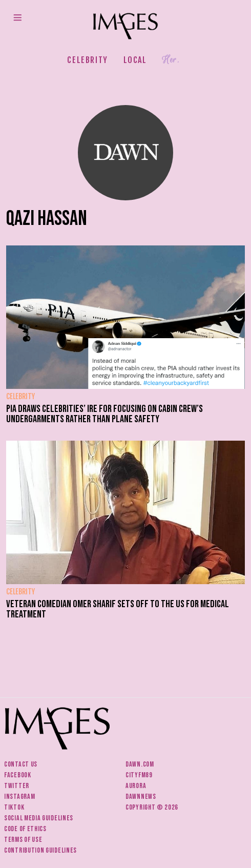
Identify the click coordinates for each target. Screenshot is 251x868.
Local (135, 60)
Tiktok (14, 807)
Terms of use (23, 840)
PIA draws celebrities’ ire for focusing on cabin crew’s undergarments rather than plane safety (104, 414)
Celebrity (87, 60)
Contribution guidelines (40, 850)
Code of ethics (25, 829)
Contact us (21, 764)
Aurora (136, 786)
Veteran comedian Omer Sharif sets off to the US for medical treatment (118, 609)
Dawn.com (140, 764)
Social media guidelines (39, 818)
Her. (171, 60)
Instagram (19, 797)
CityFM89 (139, 775)
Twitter (17, 786)
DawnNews (141, 797)
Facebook (18, 775)
